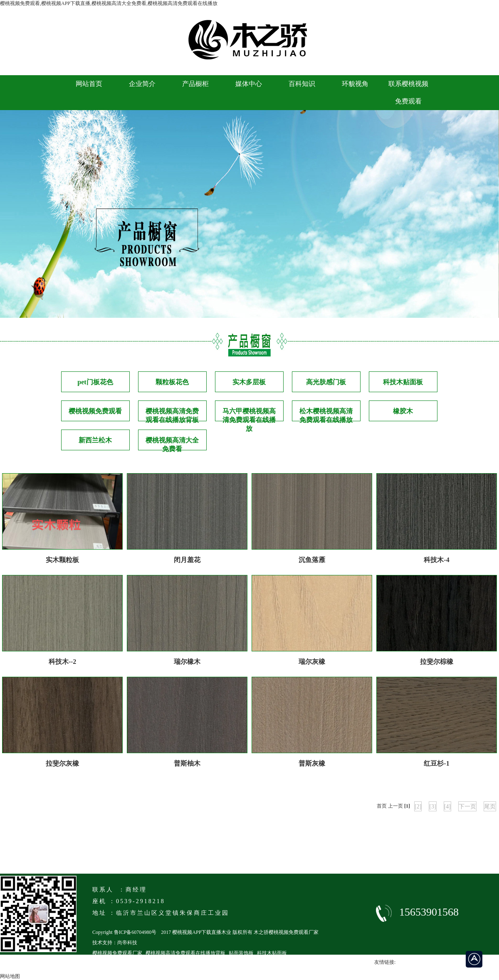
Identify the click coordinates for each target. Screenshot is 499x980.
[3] (432, 807)
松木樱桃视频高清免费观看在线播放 (326, 414)
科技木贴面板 (403, 382)
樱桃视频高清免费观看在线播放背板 (172, 414)
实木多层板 (249, 382)
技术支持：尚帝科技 (115, 943)
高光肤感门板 (326, 382)
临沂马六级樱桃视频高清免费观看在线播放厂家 (145, 963)
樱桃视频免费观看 (95, 411)
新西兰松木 (95, 440)
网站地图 (10, 976)
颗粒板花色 (172, 382)
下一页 (467, 807)
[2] (418, 807)
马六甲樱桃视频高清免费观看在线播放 (249, 414)
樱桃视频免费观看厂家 (117, 953)
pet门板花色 (95, 382)
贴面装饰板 (241, 953)
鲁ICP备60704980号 (135, 932)
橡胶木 (403, 411)
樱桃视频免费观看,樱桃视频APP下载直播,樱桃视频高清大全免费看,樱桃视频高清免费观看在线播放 (109, 3)
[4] (447, 807)
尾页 (490, 807)
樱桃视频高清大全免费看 (172, 443)
